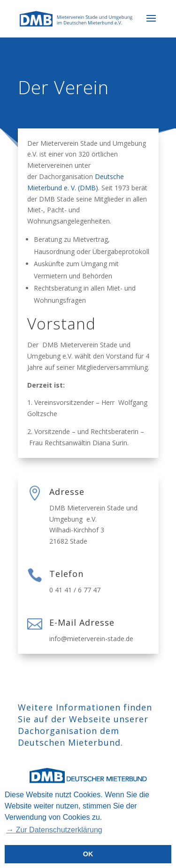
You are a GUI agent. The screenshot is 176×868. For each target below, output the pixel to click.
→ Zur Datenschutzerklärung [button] (54, 830)
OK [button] (88, 854)
